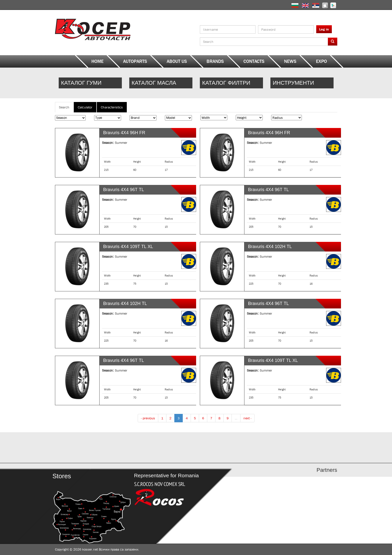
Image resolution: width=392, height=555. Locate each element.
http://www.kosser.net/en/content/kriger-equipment (302, 83)
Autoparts (135, 61)
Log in (324, 29)
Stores (62, 476)
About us (177, 61)
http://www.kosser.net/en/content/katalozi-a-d (90, 448)
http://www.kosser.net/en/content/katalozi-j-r (231, 448)
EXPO (321, 61)
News (290, 61)
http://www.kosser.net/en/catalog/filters (231, 83)
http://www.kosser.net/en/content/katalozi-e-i (161, 448)
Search (66, 109)
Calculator (85, 107)
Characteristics (112, 107)
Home (97, 61)
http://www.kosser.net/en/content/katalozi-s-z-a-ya (302, 448)
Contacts (254, 61)
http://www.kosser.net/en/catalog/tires (90, 83)
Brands (215, 61)
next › (247, 418)
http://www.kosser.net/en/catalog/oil (161, 83)
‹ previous (148, 418)
